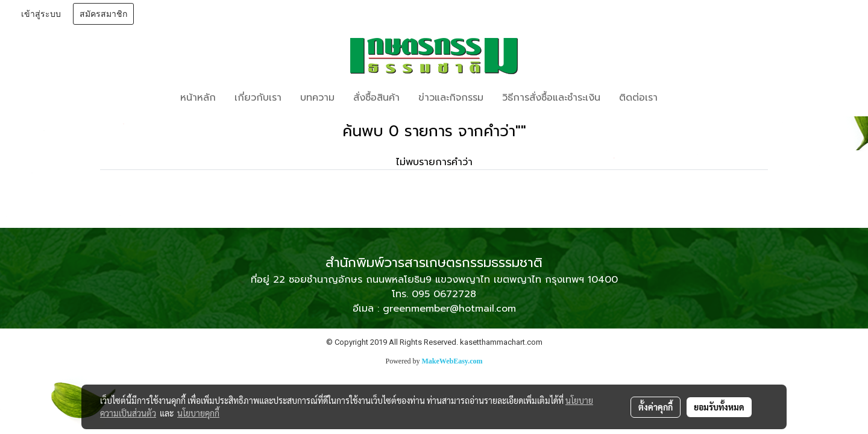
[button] (685, 98)
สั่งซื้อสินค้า (376, 98)
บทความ (317, 98)
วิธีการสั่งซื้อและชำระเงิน (551, 98)
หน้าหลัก (198, 98)
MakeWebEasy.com (452, 361)
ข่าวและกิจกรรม (451, 98)
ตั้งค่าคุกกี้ (656, 407)
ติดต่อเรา (638, 98)
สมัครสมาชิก (103, 14)
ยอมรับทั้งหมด (719, 407)
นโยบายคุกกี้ (198, 413)
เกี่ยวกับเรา (258, 98)
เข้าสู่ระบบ (41, 14)
